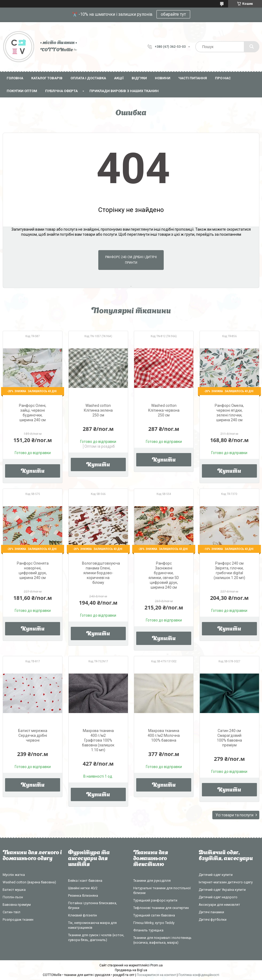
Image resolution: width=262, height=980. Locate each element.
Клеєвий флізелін (83, 915)
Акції (119, 78)
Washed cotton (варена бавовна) (29, 882)
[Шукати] (252, 47)
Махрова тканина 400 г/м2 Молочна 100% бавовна (164, 735)
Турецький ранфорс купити (155, 900)
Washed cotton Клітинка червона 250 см (164, 410)
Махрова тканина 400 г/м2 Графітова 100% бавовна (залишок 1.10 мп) (98, 740)
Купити (33, 471)
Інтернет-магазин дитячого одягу (226, 882)
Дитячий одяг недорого (218, 897)
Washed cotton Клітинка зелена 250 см (98, 410)
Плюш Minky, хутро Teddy (154, 923)
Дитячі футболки (213, 920)
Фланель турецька (148, 930)
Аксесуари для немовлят (219, 905)
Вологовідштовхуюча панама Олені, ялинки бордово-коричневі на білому (101, 573)
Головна (15, 78)
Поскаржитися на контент (156, 975)
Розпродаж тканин (18, 920)
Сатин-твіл (11, 912)
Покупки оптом (22, 91)
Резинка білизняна (83, 896)
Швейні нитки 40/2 (83, 888)
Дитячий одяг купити (216, 875)
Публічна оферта (61, 91)
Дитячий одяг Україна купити (222, 890)
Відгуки (139, 78)
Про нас (223, 78)
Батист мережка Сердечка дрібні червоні (33, 735)
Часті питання (193, 78)
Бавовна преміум (17, 905)
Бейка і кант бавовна (85, 881)
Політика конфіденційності (199, 975)
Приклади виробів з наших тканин (124, 91)
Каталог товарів (47, 78)
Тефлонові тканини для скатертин (161, 908)
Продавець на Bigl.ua (131, 970)
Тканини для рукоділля (152, 881)
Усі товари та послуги (234, 815)
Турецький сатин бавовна (154, 915)
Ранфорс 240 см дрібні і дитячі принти (131, 260)
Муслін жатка (14, 875)
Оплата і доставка (88, 78)
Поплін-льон (13, 897)
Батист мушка (14, 890)
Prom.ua (157, 965)
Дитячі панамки (211, 912)
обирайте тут (173, 14)
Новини (163, 78)
